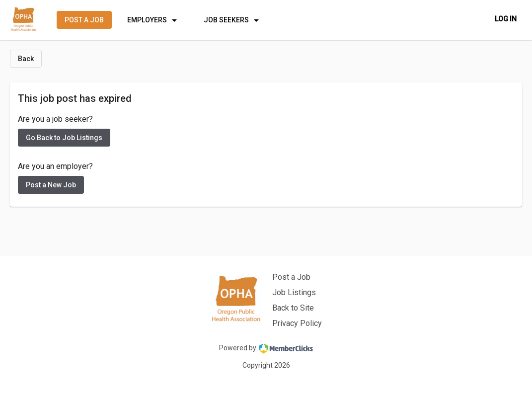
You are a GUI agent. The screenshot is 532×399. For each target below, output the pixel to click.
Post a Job (291, 277)
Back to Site (293, 308)
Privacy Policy (297, 323)
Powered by (266, 349)
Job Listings (294, 292)
